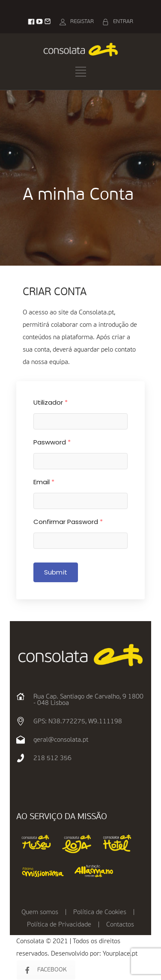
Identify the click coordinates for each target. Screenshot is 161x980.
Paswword (52, 442)
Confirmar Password (68, 522)
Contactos (120, 925)
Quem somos (40, 912)
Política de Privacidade (59, 925)
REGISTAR (82, 22)
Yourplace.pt (120, 954)
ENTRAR (123, 22)
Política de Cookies (100, 912)
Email (44, 482)
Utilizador (51, 402)
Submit (56, 572)
